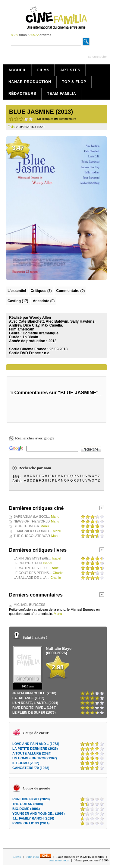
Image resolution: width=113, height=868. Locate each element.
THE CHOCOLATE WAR (32, 536)
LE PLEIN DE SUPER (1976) (34, 712)
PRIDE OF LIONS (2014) (31, 823)
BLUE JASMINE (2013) (41, 112)
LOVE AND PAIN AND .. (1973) (36, 744)
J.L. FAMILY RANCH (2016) (33, 818)
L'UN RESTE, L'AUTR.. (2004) (35, 703)
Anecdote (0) (44, 301)
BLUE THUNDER (26, 526)
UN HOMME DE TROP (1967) (35, 758)
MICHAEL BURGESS (29, 605)
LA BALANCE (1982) (28, 698)
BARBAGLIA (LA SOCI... (32, 516)
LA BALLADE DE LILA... (31, 578)
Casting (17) (18, 301)
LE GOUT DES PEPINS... (33, 573)
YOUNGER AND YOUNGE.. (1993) (39, 814)
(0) (71, 291)
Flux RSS (38, 857)
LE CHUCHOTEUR (28, 563)
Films (44, 70)
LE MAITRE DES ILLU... (31, 568)
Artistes (70, 70)
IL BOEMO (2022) (26, 763)
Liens (17, 857)
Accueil (17, 70)
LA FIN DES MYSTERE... (32, 558)
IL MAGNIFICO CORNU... (33, 531)
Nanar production (30, 82)
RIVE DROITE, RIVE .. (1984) (34, 708)
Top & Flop (74, 82)
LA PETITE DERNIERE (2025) (35, 749)
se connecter (97, 57)
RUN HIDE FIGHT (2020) (31, 799)
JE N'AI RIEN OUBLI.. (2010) (34, 693)
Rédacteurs (22, 94)
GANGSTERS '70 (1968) (31, 768)
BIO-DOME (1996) (26, 809)
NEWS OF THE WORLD (32, 521)
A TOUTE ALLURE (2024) (32, 753)
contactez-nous (59, 860)
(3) (41, 291)
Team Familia (61, 94)
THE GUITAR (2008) (28, 804)
